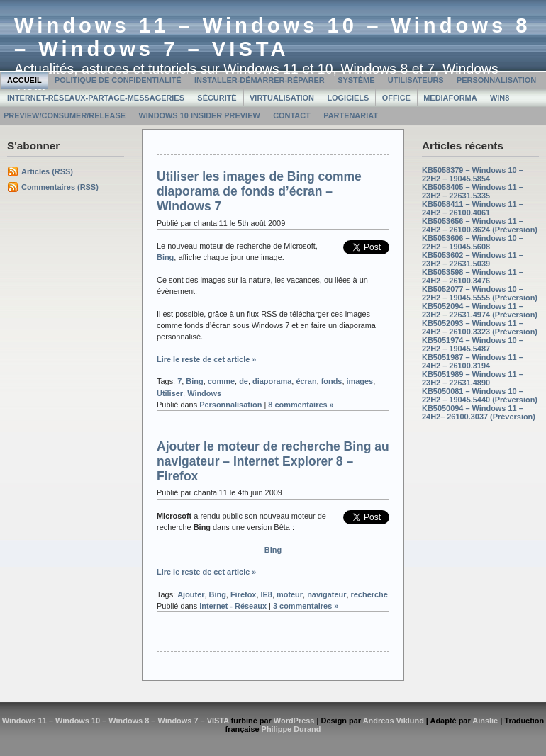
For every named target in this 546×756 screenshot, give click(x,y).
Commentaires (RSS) (60, 187)
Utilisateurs (416, 80)
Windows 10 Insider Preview (199, 115)
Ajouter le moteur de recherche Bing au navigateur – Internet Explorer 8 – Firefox (273, 461)
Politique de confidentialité (118, 80)
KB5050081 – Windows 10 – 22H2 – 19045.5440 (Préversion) (480, 395)
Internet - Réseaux (233, 606)
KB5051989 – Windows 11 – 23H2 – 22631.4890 (473, 378)
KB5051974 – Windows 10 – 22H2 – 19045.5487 (473, 344)
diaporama (272, 381)
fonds (332, 381)
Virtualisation (282, 98)
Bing (165, 257)
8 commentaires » (301, 405)
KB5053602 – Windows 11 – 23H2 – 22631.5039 (473, 259)
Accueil (24, 80)
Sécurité (217, 98)
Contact (292, 115)
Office (396, 98)
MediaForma (450, 98)
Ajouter (191, 594)
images (360, 381)
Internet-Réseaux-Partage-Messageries (96, 98)
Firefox (243, 594)
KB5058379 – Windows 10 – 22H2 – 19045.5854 (473, 174)
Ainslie (485, 721)
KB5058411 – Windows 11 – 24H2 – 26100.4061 (473, 208)
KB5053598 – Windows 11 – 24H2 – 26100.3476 (473, 276)
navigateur (327, 594)
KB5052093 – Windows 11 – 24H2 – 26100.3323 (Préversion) (480, 327)
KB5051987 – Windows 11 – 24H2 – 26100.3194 (473, 361)
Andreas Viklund (394, 721)
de (244, 381)
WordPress (294, 721)
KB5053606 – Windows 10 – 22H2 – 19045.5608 (473, 242)
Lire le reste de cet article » (206, 359)
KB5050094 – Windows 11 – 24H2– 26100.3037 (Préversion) (479, 412)
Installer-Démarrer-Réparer (260, 80)
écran (306, 381)
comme (221, 381)
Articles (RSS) (47, 171)
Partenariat (351, 115)
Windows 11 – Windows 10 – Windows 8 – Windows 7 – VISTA (273, 37)
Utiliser (170, 393)
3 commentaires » (306, 606)
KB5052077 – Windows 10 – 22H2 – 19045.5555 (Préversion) (480, 293)
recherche (369, 594)
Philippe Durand (291, 729)
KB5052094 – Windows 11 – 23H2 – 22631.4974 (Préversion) (480, 310)
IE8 (266, 594)
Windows (204, 393)
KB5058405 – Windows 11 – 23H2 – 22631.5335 (473, 191)
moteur (290, 594)
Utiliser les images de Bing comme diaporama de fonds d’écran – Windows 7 (259, 191)
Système (356, 80)
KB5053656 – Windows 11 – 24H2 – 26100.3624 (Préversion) (480, 225)
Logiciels (348, 98)
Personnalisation (496, 80)
